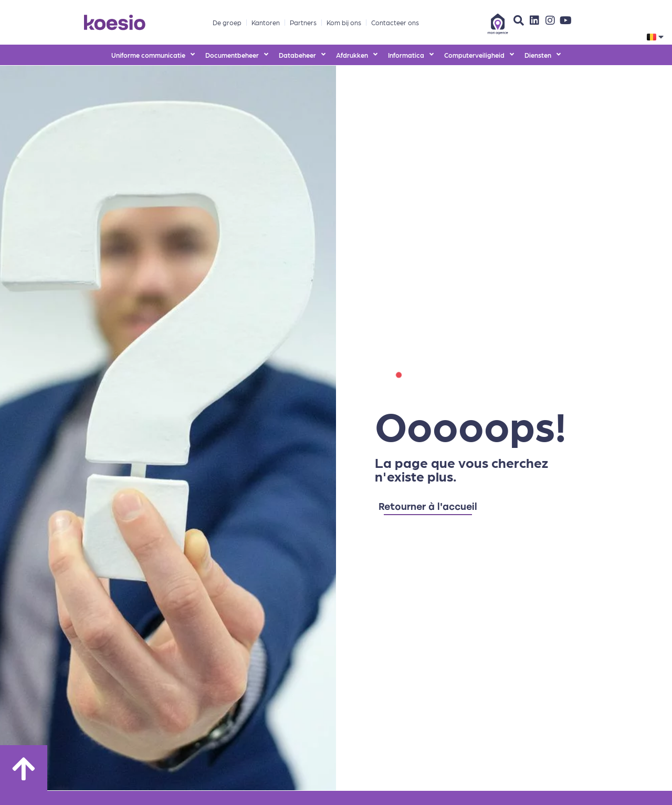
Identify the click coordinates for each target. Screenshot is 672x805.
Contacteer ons (395, 22)
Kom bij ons (344, 22)
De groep (227, 22)
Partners (303, 22)
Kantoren (266, 22)
